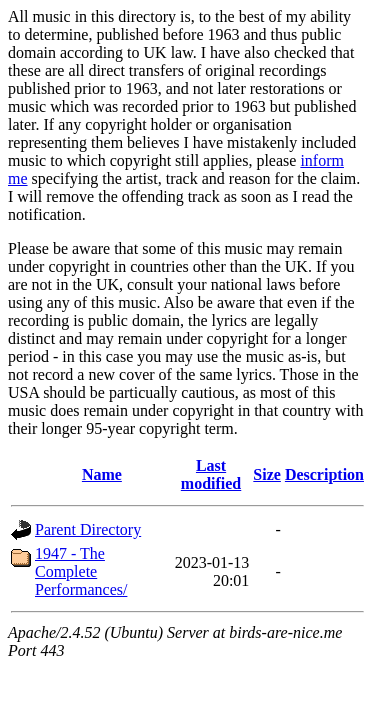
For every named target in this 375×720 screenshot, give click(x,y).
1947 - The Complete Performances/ (81, 571)
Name (102, 474)
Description (324, 474)
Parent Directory (88, 529)
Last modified (211, 474)
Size (267, 474)
